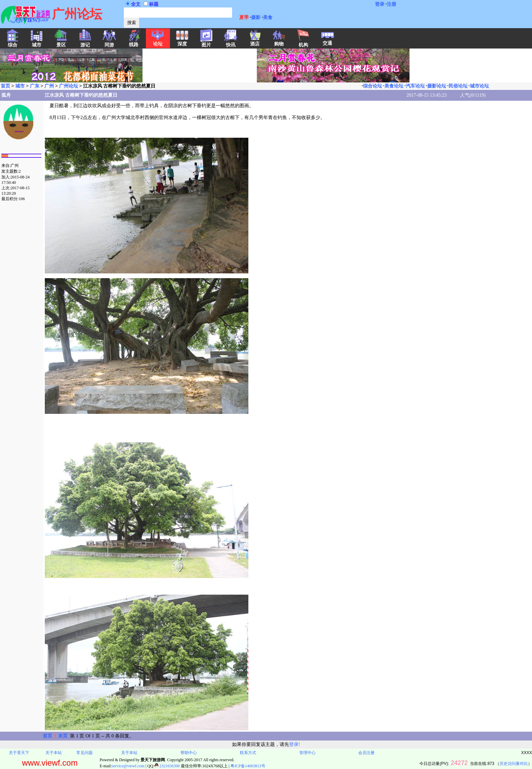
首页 (5, 86)
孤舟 (6, 95)
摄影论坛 (437, 86)
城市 (20, 86)
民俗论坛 (458, 86)
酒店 (255, 42)
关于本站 (54, 753)
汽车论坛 (415, 86)
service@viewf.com (128, 766)
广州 (49, 86)
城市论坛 (479, 86)
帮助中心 (189, 753)
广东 (35, 86)
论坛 (158, 42)
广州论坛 (69, 86)
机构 (303, 43)
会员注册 (366, 753)
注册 (392, 4)
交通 (327, 41)
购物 (279, 42)
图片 (206, 43)
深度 (182, 42)
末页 (63, 736)
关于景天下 (19, 753)
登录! (295, 744)
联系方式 (248, 753)
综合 (13, 43)
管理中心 (307, 753)
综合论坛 (373, 86)
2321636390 (167, 766)
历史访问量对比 (514, 764)
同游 (109, 43)
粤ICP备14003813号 (248, 766)
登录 (380, 4)
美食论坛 (394, 86)
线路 (134, 42)
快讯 (231, 43)
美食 (268, 17)
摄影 (256, 17)
